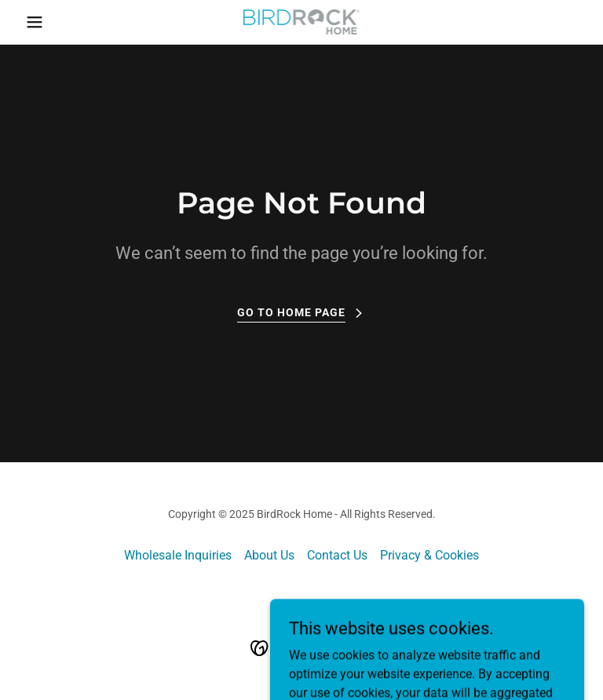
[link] (302, 22)
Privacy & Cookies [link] (429, 555)
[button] (61, 22)
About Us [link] (269, 555)
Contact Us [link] (337, 555)
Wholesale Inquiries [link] (178, 555)
